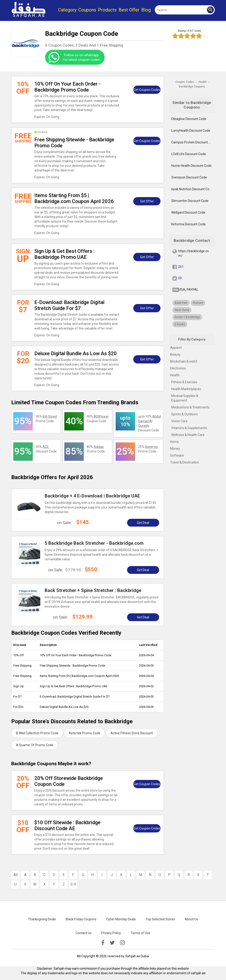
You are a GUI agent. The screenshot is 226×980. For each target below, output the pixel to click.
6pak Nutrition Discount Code (192, 189)
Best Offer (129, 10)
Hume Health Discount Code (191, 166)
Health (175, 375)
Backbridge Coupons (192, 87)
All (16, 875)
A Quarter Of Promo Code (35, 745)
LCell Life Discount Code (189, 154)
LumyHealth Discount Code (191, 131)
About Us (191, 919)
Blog (146, 10)
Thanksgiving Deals (42, 919)
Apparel (176, 348)
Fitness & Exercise (184, 382)
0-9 (73, 884)
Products (107, 10)
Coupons (87, 10)
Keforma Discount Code (188, 224)
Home (174, 442)
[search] (180, 10)
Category (67, 10)
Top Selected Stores (160, 919)
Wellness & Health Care (188, 435)
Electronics (178, 368)
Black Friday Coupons (81, 919)
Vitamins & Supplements (189, 428)
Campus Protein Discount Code (193, 142)
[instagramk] (122, 943)
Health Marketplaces (186, 389)
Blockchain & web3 (184, 361)
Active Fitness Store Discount (132, 733)
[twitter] (112, 943)
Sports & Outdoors (185, 414)
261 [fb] (181, 267)
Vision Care (179, 421)
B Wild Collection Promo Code (37, 733)
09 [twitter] (180, 278)
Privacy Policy (111, 933)
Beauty (175, 355)
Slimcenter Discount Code (190, 201)
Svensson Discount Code (189, 177)
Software (177, 455)
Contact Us (83, 933)
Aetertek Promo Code (84, 733)
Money (175, 449)
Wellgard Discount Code (188, 212)
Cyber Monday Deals (121, 919)
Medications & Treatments (190, 407)
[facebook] (103, 943)
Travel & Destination (185, 462)
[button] (210, 10)
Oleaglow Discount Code (189, 119)
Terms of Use (140, 933)
